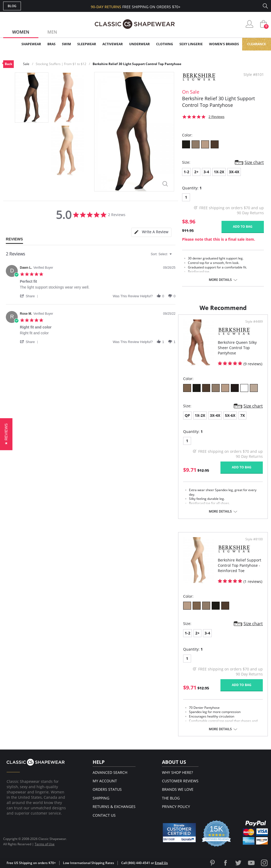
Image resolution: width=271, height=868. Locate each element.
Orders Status (107, 789)
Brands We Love (178, 789)
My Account (105, 781)
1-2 (186, 172)
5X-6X (230, 415)
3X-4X (234, 172)
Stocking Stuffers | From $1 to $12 (61, 64)
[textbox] (174, 256)
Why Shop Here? (177, 772)
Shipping (101, 798)
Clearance (257, 44)
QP (187, 415)
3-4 (206, 172)
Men (52, 32)
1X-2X (219, 172)
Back (8, 64)
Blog (12, 6)
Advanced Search (110, 772)
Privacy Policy (176, 807)
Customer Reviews (180, 781)
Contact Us (104, 815)
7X (243, 415)
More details (220, 280)
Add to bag (243, 227)
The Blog (171, 798)
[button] (30, 296)
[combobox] (162, 254)
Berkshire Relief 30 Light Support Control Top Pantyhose (137, 64)
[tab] (151, 232)
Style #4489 (254, 322)
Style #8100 (254, 539)
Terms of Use (45, 844)
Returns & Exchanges (114, 807)
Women (21, 32)
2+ (196, 172)
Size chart (254, 162)
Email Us (161, 863)
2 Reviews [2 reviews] (216, 117)
